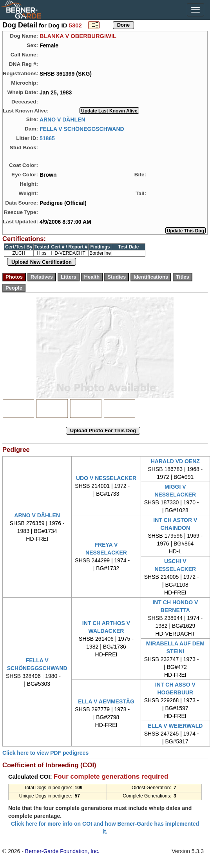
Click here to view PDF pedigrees (45, 753)
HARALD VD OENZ (175, 461)
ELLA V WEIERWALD (175, 726)
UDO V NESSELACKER (106, 478)
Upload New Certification (42, 262)
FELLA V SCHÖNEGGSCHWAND (82, 129)
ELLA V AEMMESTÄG (106, 701)
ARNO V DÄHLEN (62, 119)
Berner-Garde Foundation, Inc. (62, 851)
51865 (47, 138)
